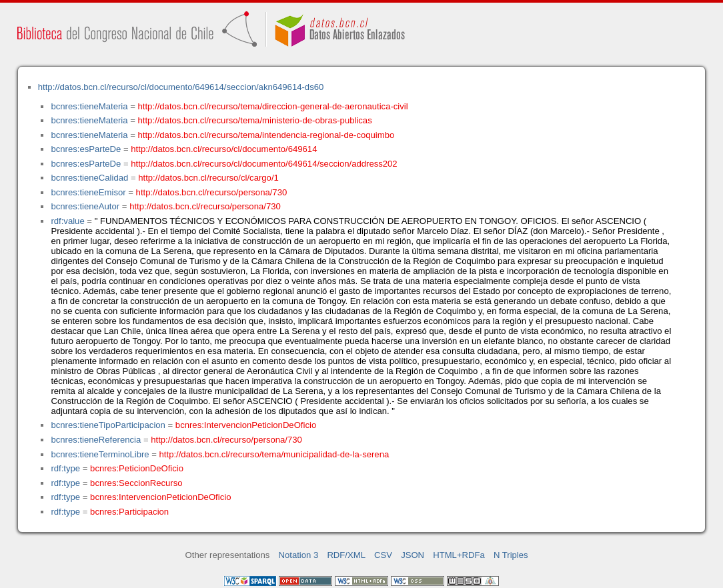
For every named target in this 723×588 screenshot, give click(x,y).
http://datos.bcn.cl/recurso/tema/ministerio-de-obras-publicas (255, 120)
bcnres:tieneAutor (85, 206)
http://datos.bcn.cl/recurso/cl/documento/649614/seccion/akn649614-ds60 (181, 87)
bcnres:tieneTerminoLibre (100, 454)
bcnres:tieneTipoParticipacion (108, 425)
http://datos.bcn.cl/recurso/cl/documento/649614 (224, 149)
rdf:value (67, 221)
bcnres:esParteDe (86, 149)
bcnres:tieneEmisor (88, 192)
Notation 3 (299, 555)
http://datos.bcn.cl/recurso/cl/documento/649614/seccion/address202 (264, 164)
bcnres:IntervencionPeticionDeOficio (246, 425)
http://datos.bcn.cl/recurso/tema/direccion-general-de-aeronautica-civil (273, 106)
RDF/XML (346, 555)
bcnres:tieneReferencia (96, 440)
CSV (383, 555)
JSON (413, 555)
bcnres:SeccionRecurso (136, 483)
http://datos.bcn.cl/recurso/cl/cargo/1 (208, 178)
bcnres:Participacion (129, 512)
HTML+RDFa (459, 555)
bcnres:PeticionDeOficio (137, 468)
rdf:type (65, 468)
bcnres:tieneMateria (89, 106)
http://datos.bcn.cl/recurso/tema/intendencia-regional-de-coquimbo (266, 135)
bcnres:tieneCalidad (89, 178)
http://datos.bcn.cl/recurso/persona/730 (212, 192)
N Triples (511, 555)
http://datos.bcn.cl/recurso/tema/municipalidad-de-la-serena (274, 454)
